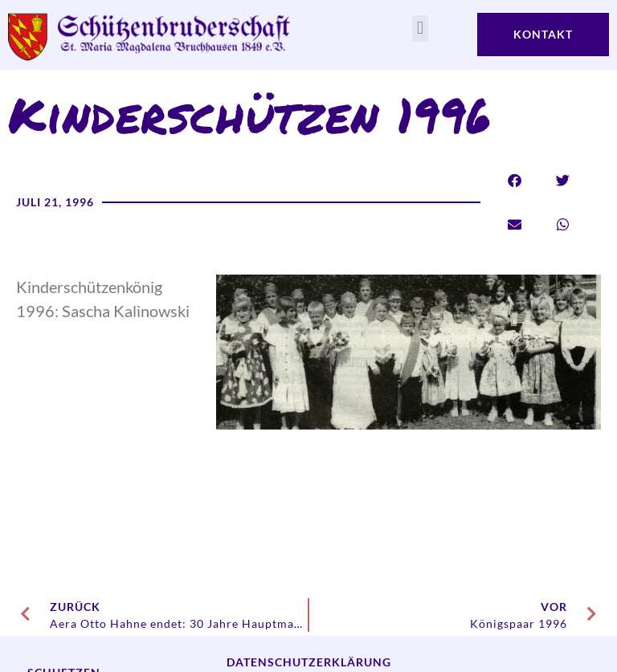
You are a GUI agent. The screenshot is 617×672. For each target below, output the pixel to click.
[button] (420, 29)
